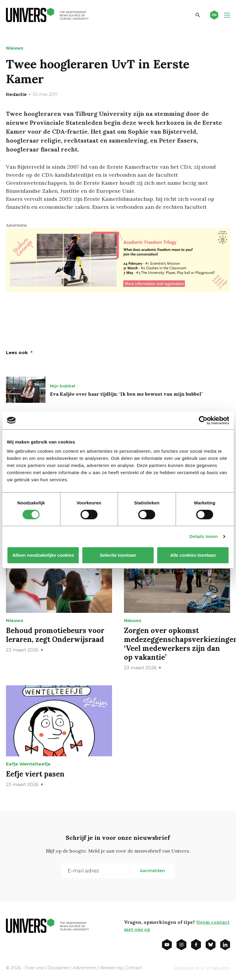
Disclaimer (58, 968)
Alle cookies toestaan (193, 555)
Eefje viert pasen (35, 774)
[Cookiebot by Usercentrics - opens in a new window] (203, 420)
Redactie (16, 94)
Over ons (34, 968)
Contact (133, 968)
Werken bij (110, 968)
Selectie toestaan (118, 555)
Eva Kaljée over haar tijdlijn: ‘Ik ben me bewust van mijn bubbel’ (126, 394)
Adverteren (84, 968)
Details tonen (203, 536)
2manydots (218, 968)
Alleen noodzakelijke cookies (43, 555)
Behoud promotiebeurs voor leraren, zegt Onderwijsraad (55, 635)
